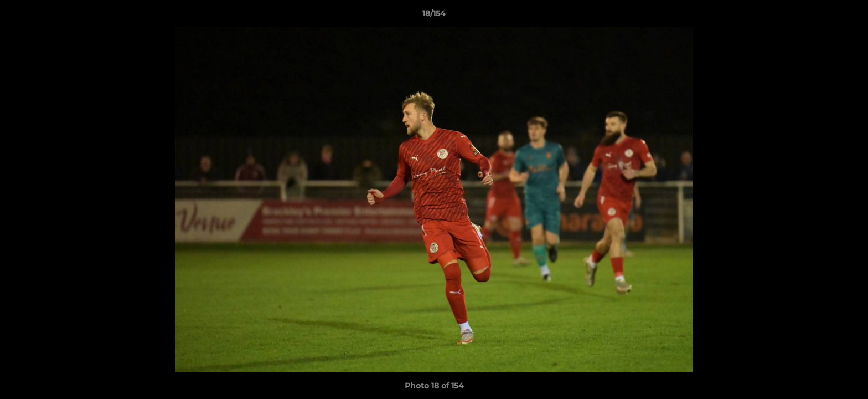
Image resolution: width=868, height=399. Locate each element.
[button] (848, 16)
